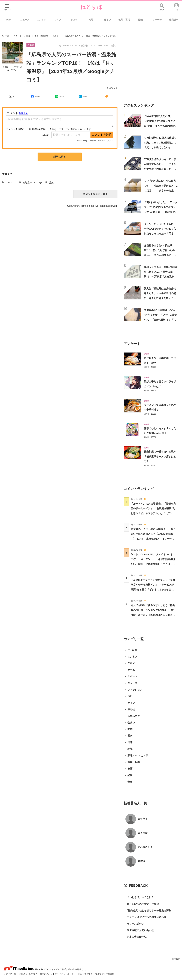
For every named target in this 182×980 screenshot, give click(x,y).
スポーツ (132, 676)
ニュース (25, 20)
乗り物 (131, 709)
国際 (130, 742)
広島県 (31, 45)
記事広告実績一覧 (135, 937)
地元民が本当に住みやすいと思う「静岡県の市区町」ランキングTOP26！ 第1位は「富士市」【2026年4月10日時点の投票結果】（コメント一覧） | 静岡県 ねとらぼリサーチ (153, 615)
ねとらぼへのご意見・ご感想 (141, 904)
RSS (80, 974)
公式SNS (23, 974)
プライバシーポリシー (66, 974)
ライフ (131, 703)
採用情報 (100, 974)
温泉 (51, 183)
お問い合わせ (46, 974)
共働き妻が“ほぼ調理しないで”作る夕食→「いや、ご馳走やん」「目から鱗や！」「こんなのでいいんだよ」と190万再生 (161, 320)
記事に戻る (60, 157)
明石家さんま (145, 847)
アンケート (132, 344)
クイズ (58, 20)
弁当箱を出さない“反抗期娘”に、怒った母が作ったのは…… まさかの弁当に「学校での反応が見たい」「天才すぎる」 (160, 255)
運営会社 (89, 974)
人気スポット (135, 716)
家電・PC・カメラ (138, 756)
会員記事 (174, 20)
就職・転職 (134, 762)
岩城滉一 (143, 861)
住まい (107, 20)
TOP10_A (11, 183)
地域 (91, 20)
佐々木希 (143, 833)
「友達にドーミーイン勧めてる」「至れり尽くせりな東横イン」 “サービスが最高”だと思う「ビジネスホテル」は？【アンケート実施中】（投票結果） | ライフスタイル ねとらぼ (153, 589)
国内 (130, 736)
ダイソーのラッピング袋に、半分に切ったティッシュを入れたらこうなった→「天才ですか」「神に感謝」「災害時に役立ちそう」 (160, 234)
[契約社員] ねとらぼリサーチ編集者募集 (147, 911)
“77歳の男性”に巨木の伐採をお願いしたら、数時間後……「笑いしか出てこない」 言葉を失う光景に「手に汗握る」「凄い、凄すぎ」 (160, 147)
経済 (130, 775)
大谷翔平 (143, 819)
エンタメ (41, 20)
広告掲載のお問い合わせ (139, 930)
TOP (8, 20)
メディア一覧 (10, 974)
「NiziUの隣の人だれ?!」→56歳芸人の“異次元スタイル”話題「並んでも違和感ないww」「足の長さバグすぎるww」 (161, 126)
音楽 (130, 782)
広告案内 (34, 974)
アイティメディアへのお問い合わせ (145, 917)
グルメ (75, 20)
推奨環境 (110, 974)
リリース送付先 (134, 924)
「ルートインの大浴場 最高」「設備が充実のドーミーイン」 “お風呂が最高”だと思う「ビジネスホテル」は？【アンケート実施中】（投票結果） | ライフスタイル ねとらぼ (153, 513)
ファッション (135, 690)
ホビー (131, 696)
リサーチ (157, 20)
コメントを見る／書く (95, 194)
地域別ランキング (32, 183)
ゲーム (131, 670)
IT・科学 (132, 650)
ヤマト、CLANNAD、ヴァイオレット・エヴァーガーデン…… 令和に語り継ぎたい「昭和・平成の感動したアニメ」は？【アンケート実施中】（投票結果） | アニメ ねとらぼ (153, 564)
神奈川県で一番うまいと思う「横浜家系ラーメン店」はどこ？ (160, 456)
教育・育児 (124, 20)
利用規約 (176, 959)
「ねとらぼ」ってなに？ (139, 897)
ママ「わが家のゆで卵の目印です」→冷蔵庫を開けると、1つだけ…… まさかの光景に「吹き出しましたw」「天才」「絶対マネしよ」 (161, 190)
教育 (130, 769)
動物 (141, 20)
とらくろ (113, 88)
